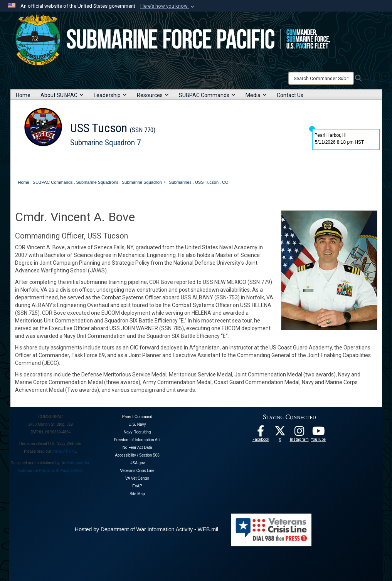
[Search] (321, 78)
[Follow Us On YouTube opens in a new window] (318, 433)
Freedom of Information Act (137, 440)
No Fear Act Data (137, 448)
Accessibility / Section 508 (137, 455)
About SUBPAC (62, 95)
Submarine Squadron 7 (105, 143)
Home (23, 95)
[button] (168, 6)
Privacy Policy (64, 451)
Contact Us (290, 95)
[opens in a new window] (299, 433)
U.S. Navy (137, 424)
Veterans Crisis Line (137, 471)
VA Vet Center (137, 478)
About (51, 161)
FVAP (137, 486)
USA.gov (137, 463)
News (100, 161)
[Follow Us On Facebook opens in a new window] (261, 433)
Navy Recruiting (137, 432)
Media (256, 95)
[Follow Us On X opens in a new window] (280, 433)
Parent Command (137, 417)
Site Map (137, 494)
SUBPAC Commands (207, 95)
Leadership (110, 95)
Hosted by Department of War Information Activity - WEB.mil (146, 529)
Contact (120, 161)
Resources (153, 95)
